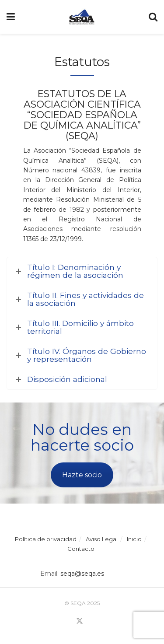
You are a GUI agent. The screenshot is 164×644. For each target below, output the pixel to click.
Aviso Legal (102, 539)
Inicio (134, 539)
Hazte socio (82, 475)
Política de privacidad (46, 539)
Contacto (81, 549)
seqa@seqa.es (81, 574)
